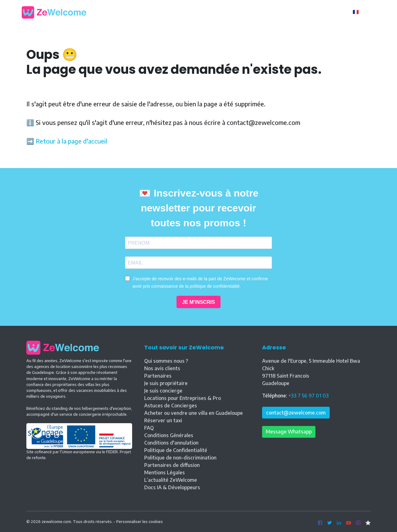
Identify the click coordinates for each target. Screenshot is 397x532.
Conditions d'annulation (171, 443)
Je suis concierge (163, 391)
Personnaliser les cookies (140, 521)
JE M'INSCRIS (198, 302)
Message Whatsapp (289, 432)
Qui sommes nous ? (166, 361)
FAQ (149, 428)
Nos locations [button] (203, 12)
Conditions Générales (169, 435)
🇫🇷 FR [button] (360, 12)
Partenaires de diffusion (172, 465)
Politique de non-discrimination (180, 458)
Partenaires (158, 376)
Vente (259, 12)
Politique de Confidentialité (176, 450)
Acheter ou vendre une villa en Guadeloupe (194, 413)
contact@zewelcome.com (296, 413)
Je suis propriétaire (166, 383)
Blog (237, 12)
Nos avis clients (162, 368)
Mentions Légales (165, 472)
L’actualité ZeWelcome (171, 480)
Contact (285, 12)
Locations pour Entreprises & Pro (183, 398)
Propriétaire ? (326, 12)
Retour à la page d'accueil (71, 141)
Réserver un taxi (163, 420)
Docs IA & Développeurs (172, 487)
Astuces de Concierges (171, 406)
